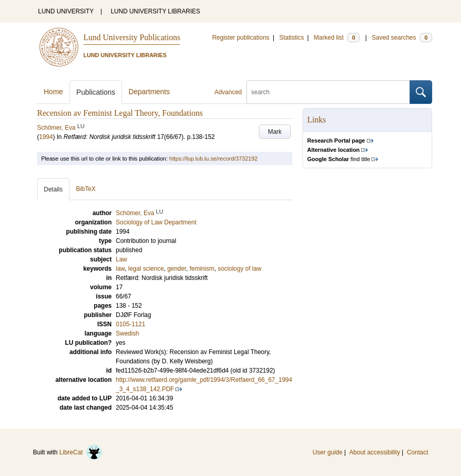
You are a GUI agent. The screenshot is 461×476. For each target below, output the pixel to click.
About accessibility (375, 452)
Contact (418, 452)
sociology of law (240, 269)
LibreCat (81, 452)
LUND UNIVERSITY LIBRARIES (155, 11)
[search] (328, 92)
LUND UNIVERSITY (66, 11)
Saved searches (402, 38)
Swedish (127, 333)
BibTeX (86, 189)
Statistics (292, 38)
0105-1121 (130, 324)
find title (339, 159)
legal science (146, 269)
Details (53, 189)
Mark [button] (275, 132)
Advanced (228, 92)
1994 (46, 137)
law (120, 269)
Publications (96, 92)
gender (177, 269)
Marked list (337, 38)
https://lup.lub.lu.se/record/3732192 (214, 158)
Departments (149, 92)
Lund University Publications (132, 37)
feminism (202, 269)
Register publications (241, 38)
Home (53, 92)
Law (121, 259)
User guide (328, 452)
